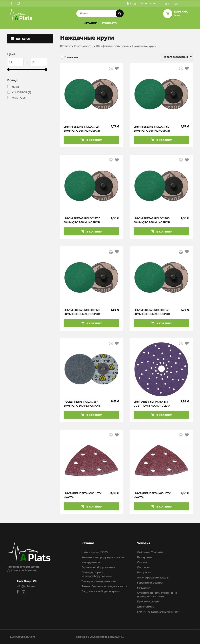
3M (15, 87)
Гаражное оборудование (98, 567)
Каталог (90, 23)
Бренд (12, 80)
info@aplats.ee (26, 586)
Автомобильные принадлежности (104, 586)
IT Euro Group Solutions (21, 637)
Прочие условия (148, 602)
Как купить (144, 557)
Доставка (143, 567)
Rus (175, 4)
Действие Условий (150, 552)
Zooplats (109, 23)
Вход (131, 3)
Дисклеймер (146, 607)
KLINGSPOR (21, 92)
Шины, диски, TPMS (95, 552)
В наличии (71, 57)
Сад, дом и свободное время (101, 591)
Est (167, 4)
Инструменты (83, 46)
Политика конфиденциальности (159, 612)
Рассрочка (144, 572)
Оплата (142, 562)
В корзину (91, 140)
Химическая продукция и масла (103, 557)
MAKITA (19, 98)
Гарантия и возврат (150, 583)
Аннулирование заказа (152, 578)
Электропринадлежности (99, 581)
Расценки (144, 588)
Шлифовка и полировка (112, 46)
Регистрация (148, 3)
